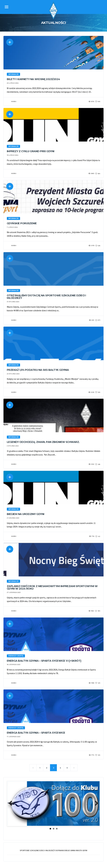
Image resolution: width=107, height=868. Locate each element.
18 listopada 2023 (14, 665)
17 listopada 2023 (14, 737)
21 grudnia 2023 (13, 518)
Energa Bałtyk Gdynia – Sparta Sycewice (36, 733)
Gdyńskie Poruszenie (22, 223)
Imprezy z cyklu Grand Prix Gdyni (31, 151)
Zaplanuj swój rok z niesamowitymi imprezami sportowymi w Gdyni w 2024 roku (52, 588)
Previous (12, 804)
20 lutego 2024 (13, 83)
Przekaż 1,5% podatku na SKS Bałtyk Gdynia (38, 370)
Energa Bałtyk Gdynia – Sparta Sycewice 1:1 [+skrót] (44, 661)
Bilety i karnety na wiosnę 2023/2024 (33, 79)
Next (95, 804)
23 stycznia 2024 (13, 374)
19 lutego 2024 (13, 155)
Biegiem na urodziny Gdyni (26, 514)
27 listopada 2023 (14, 593)
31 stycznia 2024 (13, 302)
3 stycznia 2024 (13, 446)
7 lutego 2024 (12, 227)
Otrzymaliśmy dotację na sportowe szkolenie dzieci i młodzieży (46, 297)
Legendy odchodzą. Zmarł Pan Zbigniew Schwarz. (43, 442)
